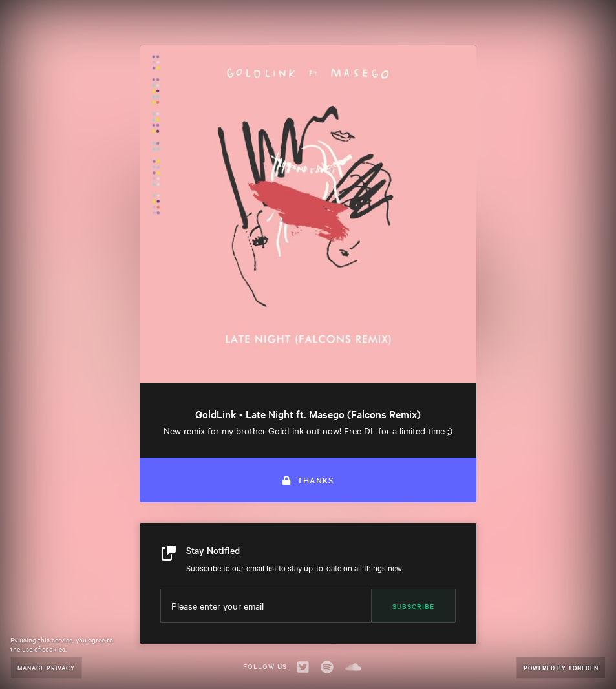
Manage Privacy (46, 667)
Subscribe (413, 606)
